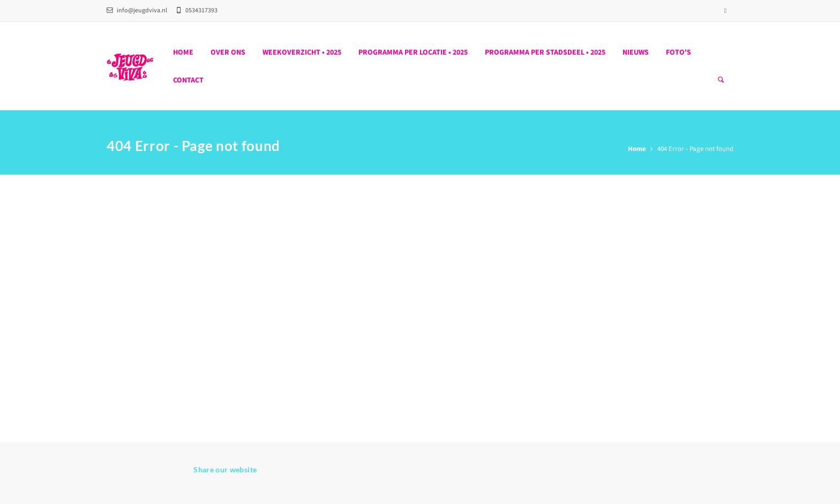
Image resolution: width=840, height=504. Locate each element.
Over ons (228, 52)
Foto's (678, 52)
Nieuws (636, 52)
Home (183, 52)
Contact (188, 80)
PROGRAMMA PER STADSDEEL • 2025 (545, 52)
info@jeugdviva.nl (137, 10)
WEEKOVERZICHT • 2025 (302, 52)
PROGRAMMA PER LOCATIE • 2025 (413, 52)
